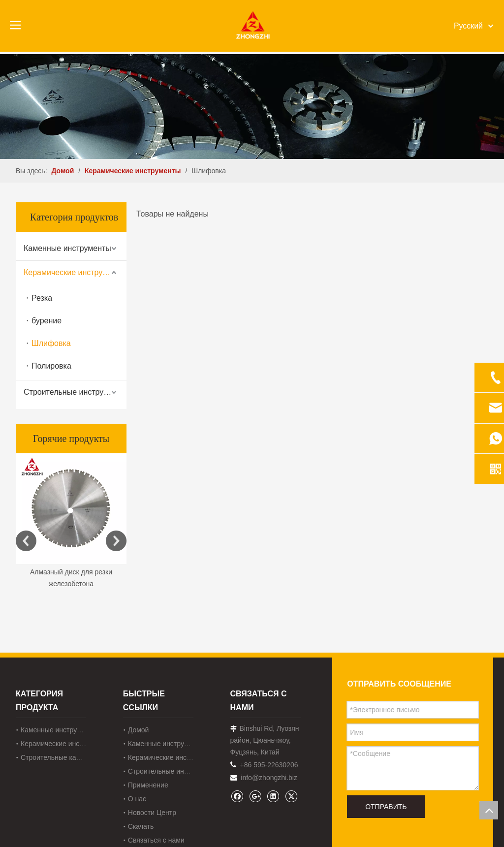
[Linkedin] (273, 796)
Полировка (51, 366)
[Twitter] (291, 796)
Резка (42, 298)
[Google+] (255, 796)
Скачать (141, 826)
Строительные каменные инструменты (83, 757)
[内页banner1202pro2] (252, 107)
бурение (47, 321)
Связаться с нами (156, 840)
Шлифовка (51, 343)
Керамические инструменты (75, 272)
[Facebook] (237, 796)
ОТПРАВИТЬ (386, 807)
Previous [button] (26, 541)
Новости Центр (152, 813)
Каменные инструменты (67, 248)
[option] (71, 522)
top (489, 810)
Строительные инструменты (75, 392)
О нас (137, 799)
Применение (148, 785)
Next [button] (116, 541)
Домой (139, 730)
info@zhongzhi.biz (269, 778)
